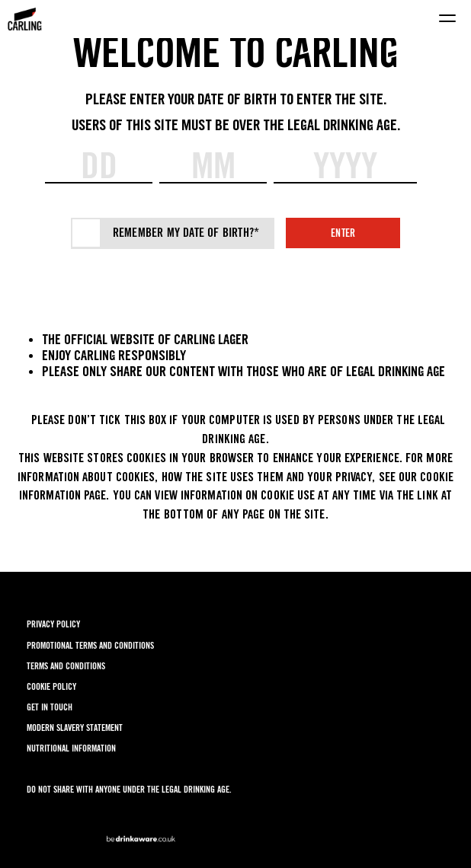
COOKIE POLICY (51, 686)
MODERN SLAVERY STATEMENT (75, 728)
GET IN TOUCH (50, 707)
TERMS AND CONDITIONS (66, 666)
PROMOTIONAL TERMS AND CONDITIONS (90, 645)
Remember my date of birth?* (186, 233)
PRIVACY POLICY (53, 624)
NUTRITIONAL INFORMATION (71, 748)
